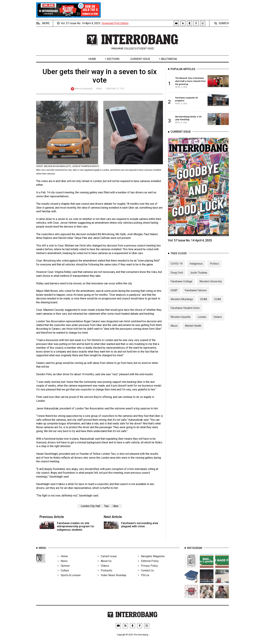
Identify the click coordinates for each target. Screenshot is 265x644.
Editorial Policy (148, 565)
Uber (116, 506)
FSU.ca (143, 579)
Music (174, 329)
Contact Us (146, 575)
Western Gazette (180, 320)
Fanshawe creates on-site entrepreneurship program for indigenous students (76, 526)
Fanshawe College (181, 284)
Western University (211, 284)
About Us (105, 565)
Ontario (218, 320)
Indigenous (196, 267)
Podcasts (105, 575)
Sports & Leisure (69, 579)
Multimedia (169, 59)
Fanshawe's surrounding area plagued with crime (140, 525)
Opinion (64, 570)
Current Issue (140, 59)
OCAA (204, 302)
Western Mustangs (182, 302)
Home (92, 59)
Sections (113, 59)
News (99, 89)
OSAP (174, 293)
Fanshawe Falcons (196, 293)
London (202, 320)
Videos (103, 570)
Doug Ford (177, 275)
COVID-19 (177, 267)
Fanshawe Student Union (185, 311)
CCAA (218, 302)
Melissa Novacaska (83, 89)
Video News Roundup (112, 579)
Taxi (106, 506)
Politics (214, 267)
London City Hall (90, 506)
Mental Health (193, 329)
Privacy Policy (148, 570)
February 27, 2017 (115, 89)
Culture (63, 575)
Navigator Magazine (151, 560)
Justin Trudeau (199, 275)
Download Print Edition (115, 23)
